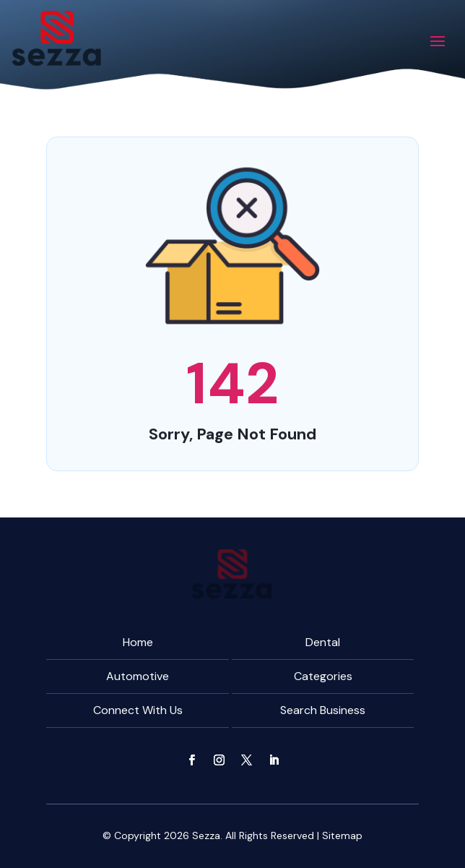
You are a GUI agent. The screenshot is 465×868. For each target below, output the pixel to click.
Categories (323, 676)
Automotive (138, 676)
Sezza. (207, 835)
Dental (323, 642)
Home (138, 642)
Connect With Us (138, 710)
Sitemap (342, 835)
